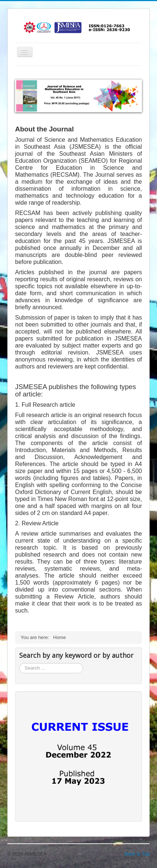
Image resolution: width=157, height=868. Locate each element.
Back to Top (137, 854)
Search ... (19, 663)
